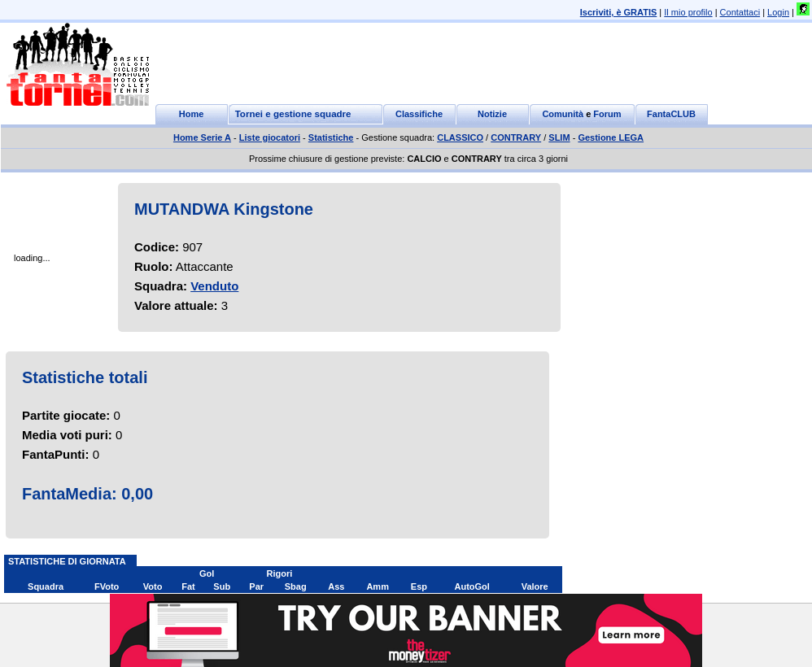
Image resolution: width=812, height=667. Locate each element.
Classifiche (419, 114)
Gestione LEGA (611, 137)
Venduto (214, 286)
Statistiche (331, 137)
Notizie (492, 114)
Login (778, 12)
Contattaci (740, 12)
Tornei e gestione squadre (293, 114)
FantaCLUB (671, 114)
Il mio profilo (688, 12)
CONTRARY (516, 137)
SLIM (559, 137)
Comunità (563, 114)
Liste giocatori (270, 137)
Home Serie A (202, 137)
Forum (607, 114)
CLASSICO (460, 137)
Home (192, 114)
